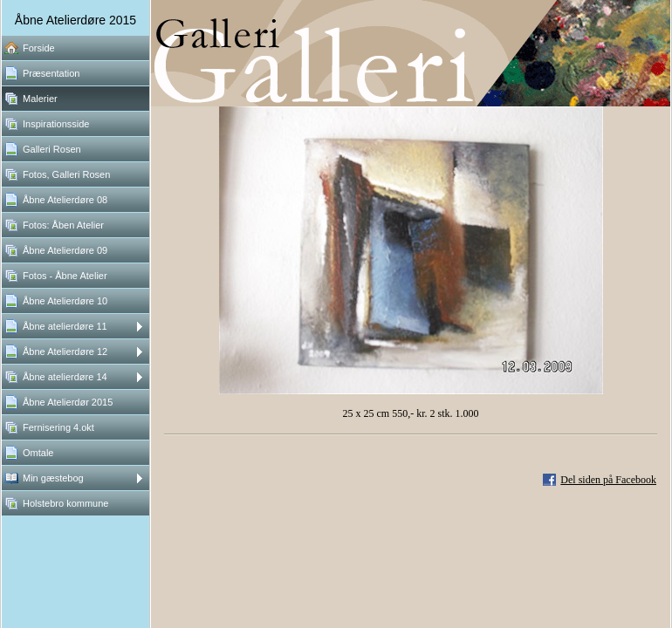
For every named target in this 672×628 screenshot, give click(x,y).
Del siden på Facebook (608, 480)
